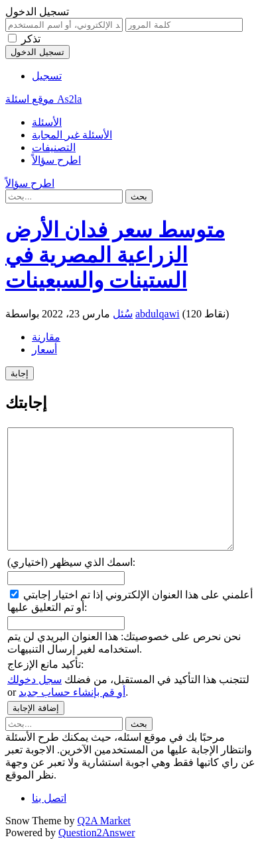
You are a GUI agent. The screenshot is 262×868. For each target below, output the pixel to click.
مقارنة (46, 337)
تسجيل (47, 76)
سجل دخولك (34, 703)
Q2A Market (104, 844)
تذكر (31, 39)
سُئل (123, 314)
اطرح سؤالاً (56, 160)
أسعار (44, 350)
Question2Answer (97, 856)
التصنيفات (54, 147)
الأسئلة (47, 122)
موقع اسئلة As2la (43, 99)
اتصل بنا (49, 822)
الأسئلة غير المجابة (72, 135)
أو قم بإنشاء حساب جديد (72, 716)
